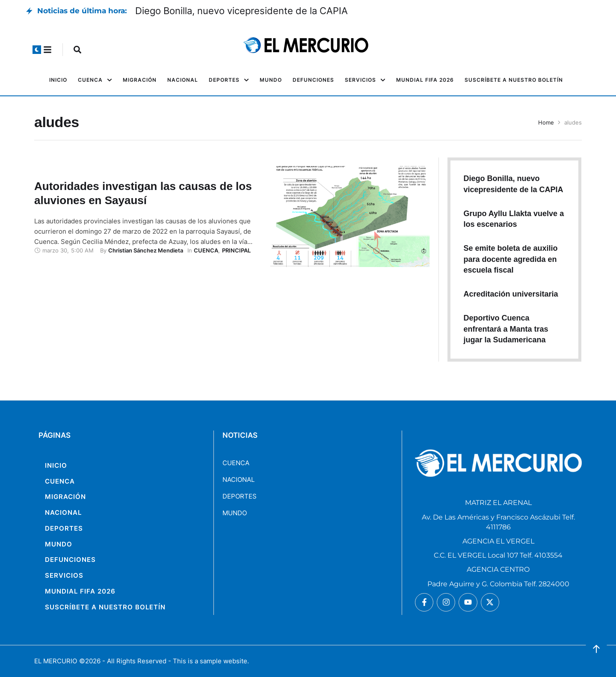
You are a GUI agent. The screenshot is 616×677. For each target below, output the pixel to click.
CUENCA (236, 463)
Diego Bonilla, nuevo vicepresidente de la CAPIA (241, 11)
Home (546, 122)
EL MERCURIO (56, 661)
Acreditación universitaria (511, 294)
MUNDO (235, 513)
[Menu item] (58, 80)
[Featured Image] (350, 217)
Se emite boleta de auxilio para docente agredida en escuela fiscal (510, 259)
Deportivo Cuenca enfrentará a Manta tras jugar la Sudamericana (506, 329)
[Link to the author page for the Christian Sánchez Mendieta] (146, 250)
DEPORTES (240, 496)
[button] (37, 50)
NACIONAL (238, 480)
